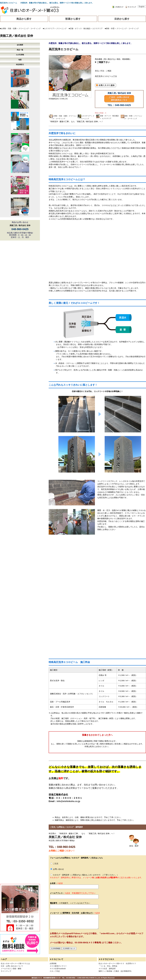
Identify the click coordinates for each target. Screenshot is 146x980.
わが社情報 (20, 55)
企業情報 (53, 963)
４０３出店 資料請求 (107, 969)
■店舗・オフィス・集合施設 (79, 28)
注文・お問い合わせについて (12, 966)
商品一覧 (20, 50)
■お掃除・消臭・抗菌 (8, 28)
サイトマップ (6, 971)
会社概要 (20, 45)
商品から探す (24, 19)
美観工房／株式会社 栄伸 (16, 36)
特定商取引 (20, 65)
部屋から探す (73, 19)
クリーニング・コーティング (30, 28)
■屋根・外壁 (110, 28)
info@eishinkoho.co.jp (68, 801)
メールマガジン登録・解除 (11, 969)
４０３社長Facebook (58, 969)
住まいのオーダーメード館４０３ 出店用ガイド (117, 963)
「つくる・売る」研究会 (108, 966)
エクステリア (97, 28)
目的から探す (122, 19)
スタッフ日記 (55, 971)
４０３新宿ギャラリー (58, 966)
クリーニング (61, 28)
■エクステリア (49, 28)
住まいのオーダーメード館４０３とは (15, 963)
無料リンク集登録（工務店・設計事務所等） (116, 971)
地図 (20, 60)
